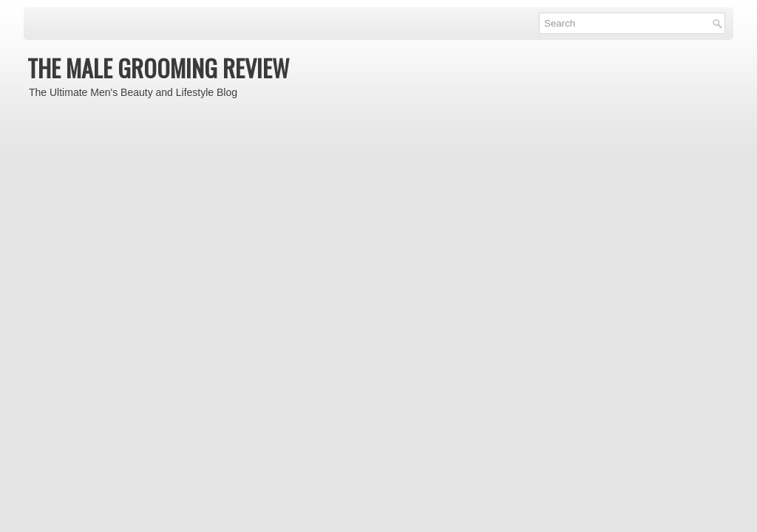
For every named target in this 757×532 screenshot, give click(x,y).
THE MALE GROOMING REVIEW (158, 68)
